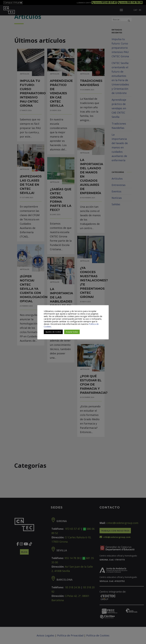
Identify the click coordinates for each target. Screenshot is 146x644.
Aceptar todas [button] (72, 332)
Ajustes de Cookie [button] (53, 332)
